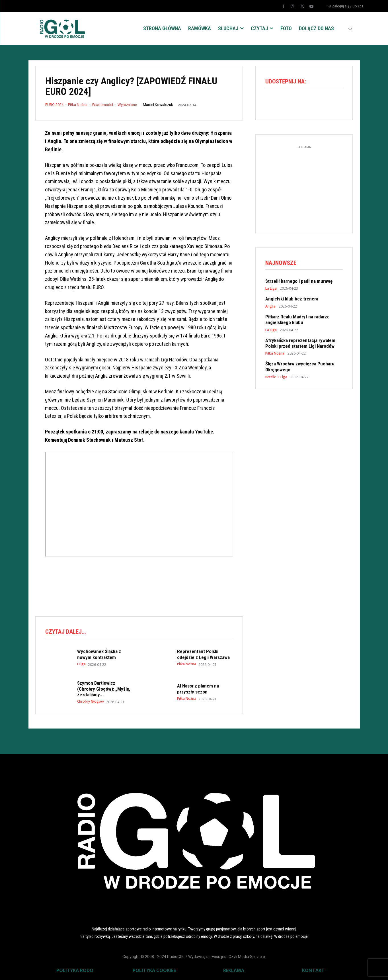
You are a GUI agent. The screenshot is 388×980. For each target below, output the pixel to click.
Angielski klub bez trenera (292, 299)
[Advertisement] (139, 588)
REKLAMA (234, 970)
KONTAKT (313, 970)
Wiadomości (102, 105)
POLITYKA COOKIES (154, 970)
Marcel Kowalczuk (158, 105)
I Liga (81, 664)
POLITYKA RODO (75, 970)
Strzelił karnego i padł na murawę (299, 281)
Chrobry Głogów (91, 701)
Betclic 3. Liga (276, 377)
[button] (350, 28)
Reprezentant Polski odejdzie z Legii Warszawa (203, 654)
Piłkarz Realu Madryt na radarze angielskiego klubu (297, 320)
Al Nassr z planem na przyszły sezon (198, 689)
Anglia (270, 306)
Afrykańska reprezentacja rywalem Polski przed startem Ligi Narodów (300, 343)
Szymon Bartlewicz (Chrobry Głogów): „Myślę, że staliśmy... (104, 689)
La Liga (271, 289)
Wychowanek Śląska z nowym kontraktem (99, 654)
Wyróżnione (127, 105)
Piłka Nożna (78, 105)
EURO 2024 (54, 105)
